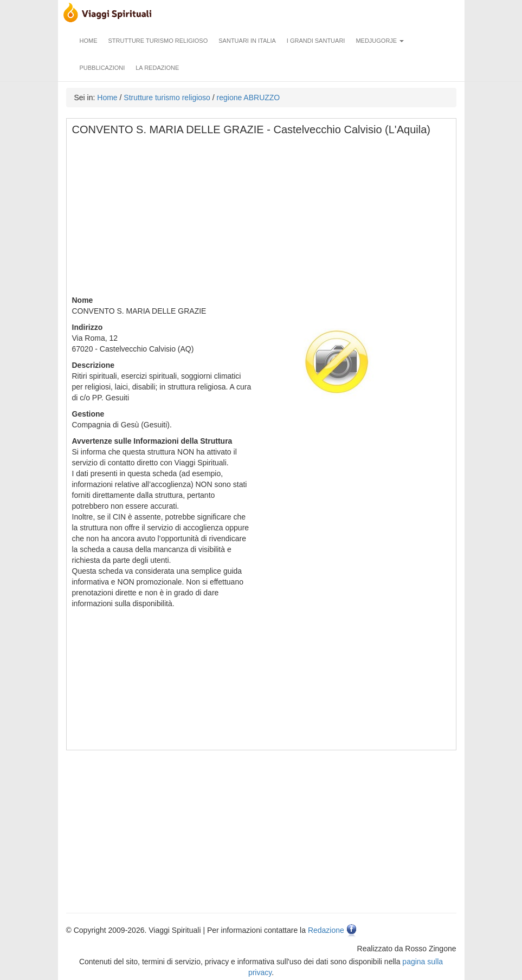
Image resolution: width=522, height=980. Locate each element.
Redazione (326, 930)
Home (89, 41)
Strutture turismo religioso (158, 41)
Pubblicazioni (102, 68)
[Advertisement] (262, 219)
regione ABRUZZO (249, 98)
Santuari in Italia (247, 41)
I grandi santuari (316, 41)
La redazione (157, 68)
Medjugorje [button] (380, 41)
